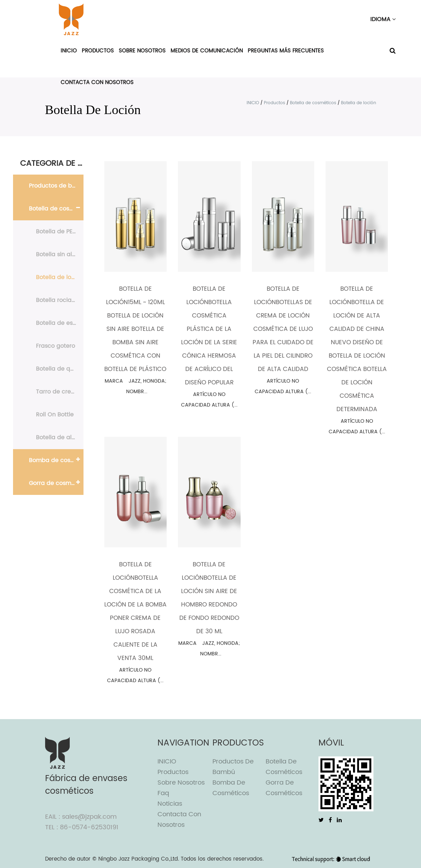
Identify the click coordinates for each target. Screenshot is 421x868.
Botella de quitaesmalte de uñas (60, 369)
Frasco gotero (55, 346)
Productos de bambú (56, 186)
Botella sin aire (57, 254)
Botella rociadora (60, 300)
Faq (163, 793)
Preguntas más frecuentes (286, 51)
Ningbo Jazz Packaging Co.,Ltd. (139, 859)
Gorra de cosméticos (56, 483)
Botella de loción (60, 277)
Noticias (170, 804)
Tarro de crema (58, 392)
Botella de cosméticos (313, 103)
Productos (98, 51)
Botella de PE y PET (60, 232)
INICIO (69, 51)
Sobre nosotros (142, 51)
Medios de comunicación (207, 51)
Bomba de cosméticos (56, 460)
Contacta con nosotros (97, 83)
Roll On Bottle (55, 415)
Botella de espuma (60, 323)
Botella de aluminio (60, 438)
